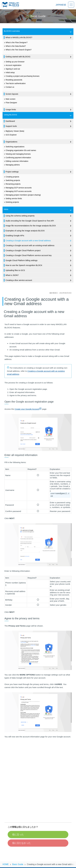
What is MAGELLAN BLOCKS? (39, 38)
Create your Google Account (28, 409)
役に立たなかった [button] (21, 843)
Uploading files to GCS (39, 270)
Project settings (39, 172)
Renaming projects (12, 184)
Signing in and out (12, 69)
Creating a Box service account (39, 280)
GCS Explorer (10, 135)
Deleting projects (11, 202)
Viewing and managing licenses (17, 154)
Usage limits (39, 110)
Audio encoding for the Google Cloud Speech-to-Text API (39, 221)
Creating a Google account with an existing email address (39, 246)
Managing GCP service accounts (17, 188)
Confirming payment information (17, 158)
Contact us (9, 87)
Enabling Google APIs (39, 236)
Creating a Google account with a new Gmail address (39, 241)
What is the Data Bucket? (15, 46)
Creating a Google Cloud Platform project (39, 251)
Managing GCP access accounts (17, 191)
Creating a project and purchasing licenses (21, 76)
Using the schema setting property (39, 216)
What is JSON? (39, 275)
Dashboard (39, 121)
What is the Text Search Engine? (17, 50)
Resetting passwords (13, 80)
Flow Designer (10, 103)
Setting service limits (13, 199)
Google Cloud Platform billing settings (39, 261)
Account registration (12, 65)
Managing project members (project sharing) (22, 195)
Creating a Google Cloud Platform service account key (39, 256)
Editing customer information (16, 161)
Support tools (39, 126)
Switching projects (12, 180)
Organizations (39, 142)
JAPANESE (61, 5)
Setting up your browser (14, 62)
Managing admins (12, 165)
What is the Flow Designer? (15, 43)
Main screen (9, 99)
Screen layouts (39, 94)
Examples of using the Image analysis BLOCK (39, 231)
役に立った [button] (18, 835)
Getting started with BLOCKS (39, 57)
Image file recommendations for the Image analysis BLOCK (39, 226)
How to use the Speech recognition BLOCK (39, 265)
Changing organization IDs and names (20, 150)
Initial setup (9, 73)
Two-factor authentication (14, 84)
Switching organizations (14, 147)
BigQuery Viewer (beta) (14, 131)
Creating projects (11, 177)
